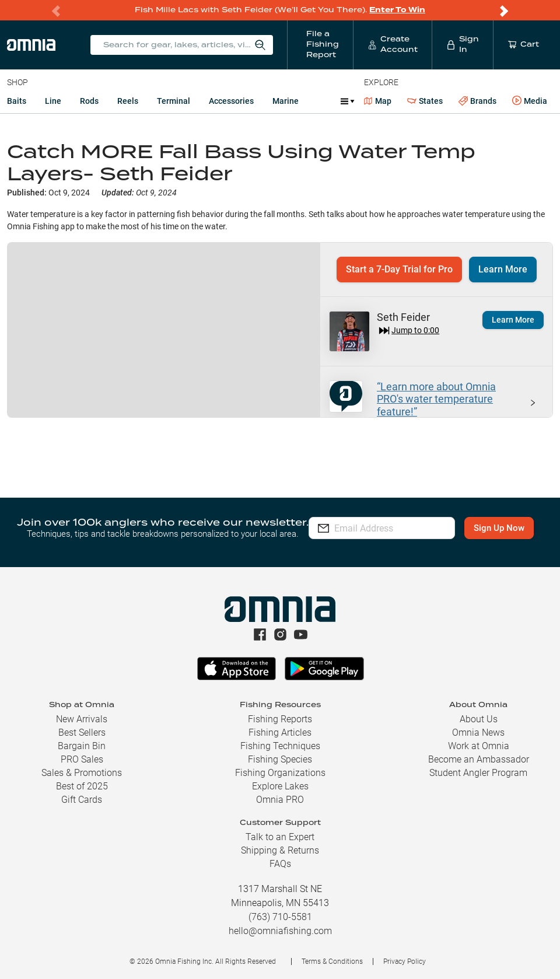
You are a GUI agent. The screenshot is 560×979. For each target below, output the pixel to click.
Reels (128, 101)
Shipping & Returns (280, 850)
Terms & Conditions (332, 961)
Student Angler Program (478, 773)
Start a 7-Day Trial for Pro (399, 269)
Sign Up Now (382, 537)
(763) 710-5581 (280, 917)
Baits (17, 101)
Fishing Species (280, 759)
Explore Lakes (280, 786)
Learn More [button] (503, 269)
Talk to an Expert (280, 837)
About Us (479, 719)
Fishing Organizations (280, 773)
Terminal (174, 101)
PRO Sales (82, 759)
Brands (477, 101)
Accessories (231, 101)
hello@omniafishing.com (280, 931)
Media (530, 101)
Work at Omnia (479, 746)
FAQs (280, 864)
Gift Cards (82, 800)
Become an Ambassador (479, 759)
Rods (89, 101)
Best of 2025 (82, 786)
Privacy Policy (405, 961)
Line (53, 101)
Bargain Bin (82, 746)
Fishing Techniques (280, 746)
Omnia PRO (280, 800)
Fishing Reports (280, 719)
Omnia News (478, 732)
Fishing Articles (280, 732)
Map (378, 101)
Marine (286, 101)
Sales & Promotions (82, 773)
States (425, 101)
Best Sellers (82, 732)
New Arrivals (82, 719)
